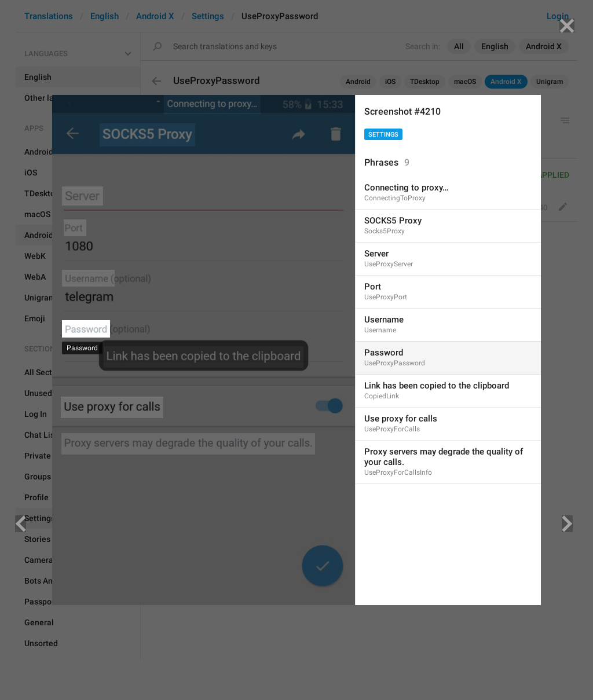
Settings (383, 135)
